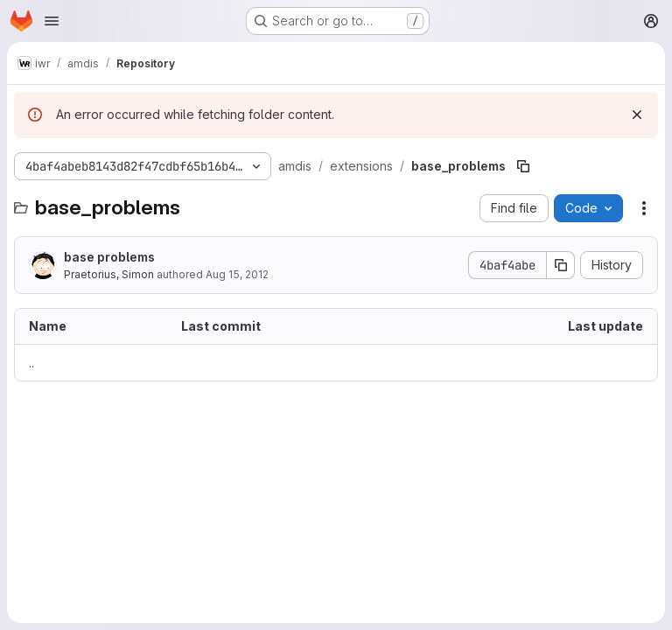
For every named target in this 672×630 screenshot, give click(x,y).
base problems (109, 257)
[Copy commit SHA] (561, 265)
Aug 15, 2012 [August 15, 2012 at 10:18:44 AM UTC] (237, 274)
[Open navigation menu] (52, 21)
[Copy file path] (523, 166)
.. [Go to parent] (31, 363)
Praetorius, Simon (109, 274)
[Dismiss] (637, 115)
